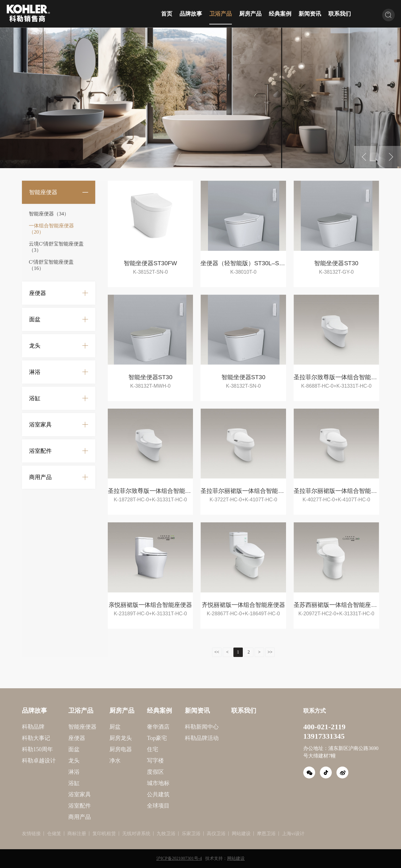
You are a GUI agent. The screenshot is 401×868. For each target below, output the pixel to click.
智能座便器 (43, 192)
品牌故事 (191, 14)
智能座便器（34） (49, 214)
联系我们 (340, 14)
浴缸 (35, 398)
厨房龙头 (91, 738)
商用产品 (40, 477)
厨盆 (85, 727)
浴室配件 (40, 451)
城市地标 (128, 783)
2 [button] (205, 165)
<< (187, 652)
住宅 (123, 749)
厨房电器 (91, 749)
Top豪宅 (127, 738)
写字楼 (126, 761)
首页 (167, 14)
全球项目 (128, 806)
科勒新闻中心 (172, 727)
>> (240, 652)
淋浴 (35, 372)
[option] (200, 98)
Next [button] (390, 157)
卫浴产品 (221, 14)
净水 (85, 761)
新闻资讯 (310, 14)
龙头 (35, 346)
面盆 (35, 319)
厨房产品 (250, 14)
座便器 (38, 293)
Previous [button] (365, 157)
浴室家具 (40, 425)
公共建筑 (128, 794)
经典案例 (280, 14)
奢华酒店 (128, 727)
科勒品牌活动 (172, 738)
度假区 (126, 772)
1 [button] (196, 165)
